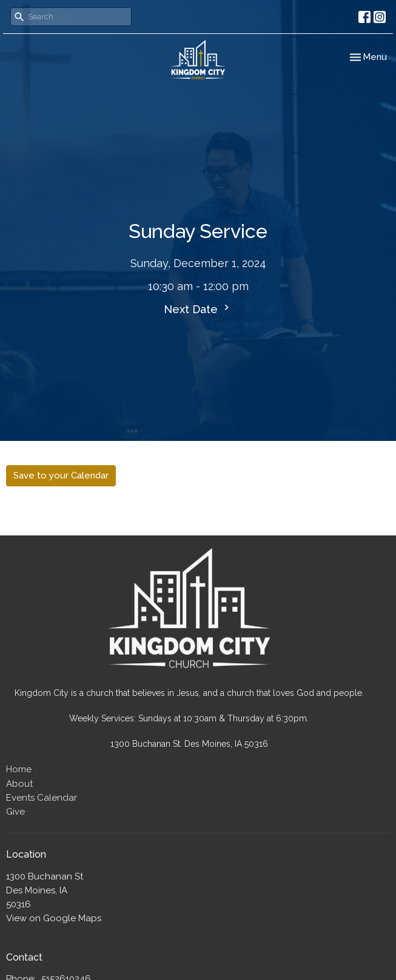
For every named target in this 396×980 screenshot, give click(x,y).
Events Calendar (42, 798)
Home (19, 769)
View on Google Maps (54, 918)
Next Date (198, 309)
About (19, 784)
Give (15, 812)
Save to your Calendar (61, 475)
